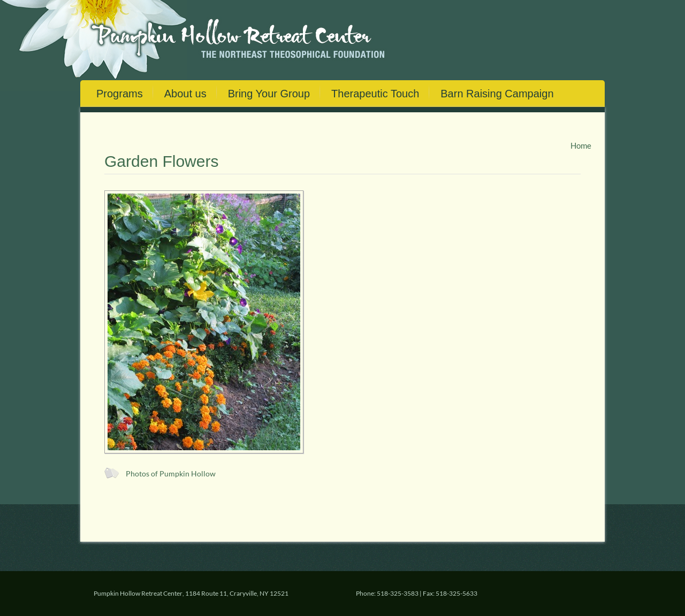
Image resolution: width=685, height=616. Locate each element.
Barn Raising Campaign (497, 94)
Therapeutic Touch (375, 94)
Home (581, 145)
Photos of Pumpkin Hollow (171, 474)
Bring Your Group (269, 94)
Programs (120, 94)
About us (185, 94)
